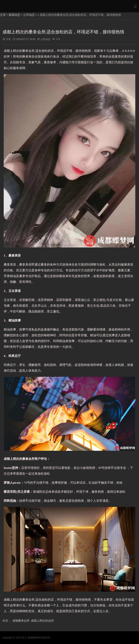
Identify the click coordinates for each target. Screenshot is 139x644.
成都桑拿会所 (21, 621)
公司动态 (29, 15)
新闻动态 (14, 15)
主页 (3, 15)
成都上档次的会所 (42, 621)
